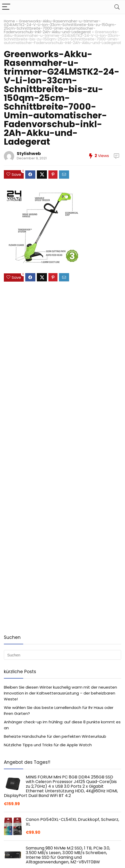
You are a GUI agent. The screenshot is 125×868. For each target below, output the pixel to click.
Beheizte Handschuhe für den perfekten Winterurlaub (55, 736)
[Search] (117, 7)
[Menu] (6, 7)
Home (9, 21)
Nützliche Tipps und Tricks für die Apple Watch (48, 745)
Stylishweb (29, 154)
